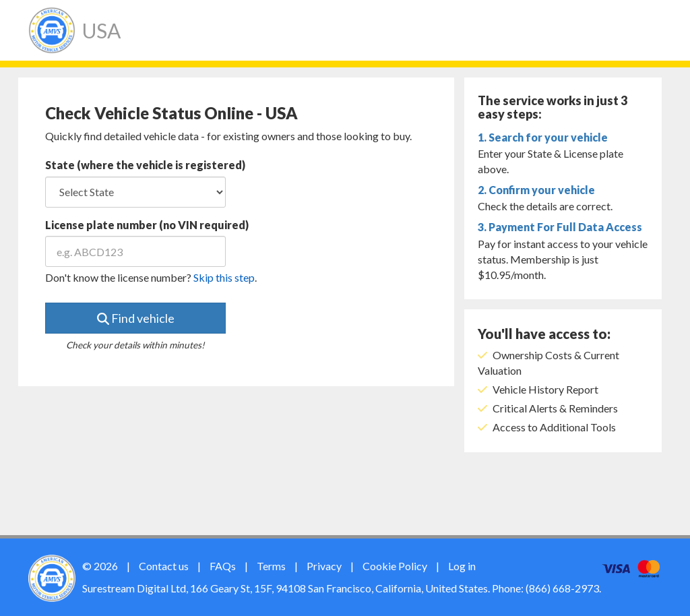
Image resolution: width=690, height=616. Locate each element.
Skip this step (224, 277)
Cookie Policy (395, 566)
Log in (462, 566)
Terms (271, 566)
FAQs (223, 566)
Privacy (324, 566)
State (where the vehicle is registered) (145, 165)
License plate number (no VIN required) (147, 225)
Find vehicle (136, 318)
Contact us (164, 566)
